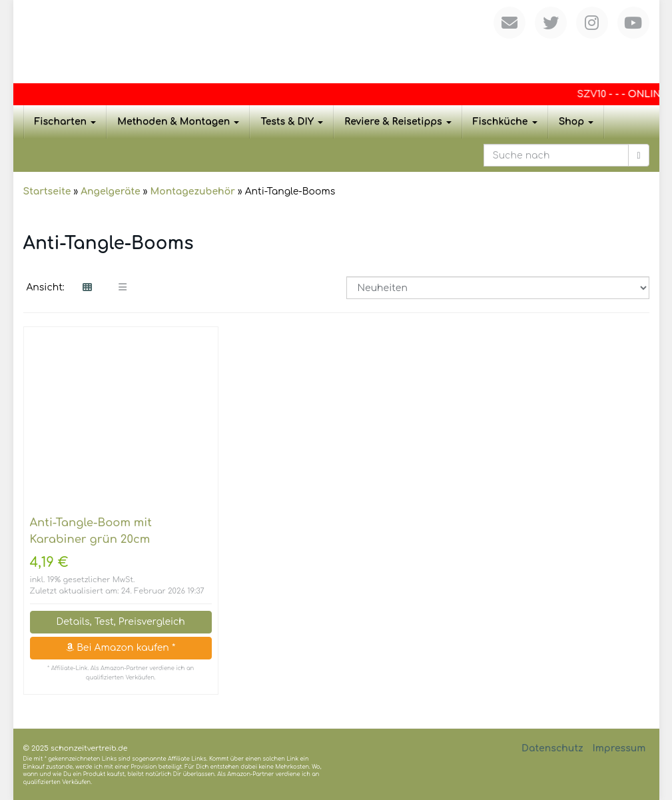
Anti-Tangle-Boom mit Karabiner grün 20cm (91, 531)
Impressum (619, 748)
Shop (576, 122)
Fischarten (66, 122)
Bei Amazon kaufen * (121, 648)
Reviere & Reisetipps (398, 122)
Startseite (47, 192)
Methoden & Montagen (178, 122)
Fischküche (505, 122)
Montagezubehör (192, 192)
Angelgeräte (110, 192)
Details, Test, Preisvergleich (120, 622)
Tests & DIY (292, 122)
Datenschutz (552, 748)
